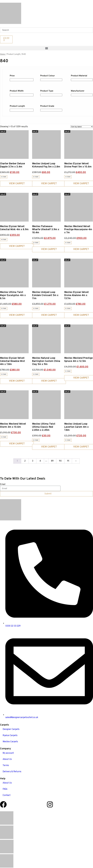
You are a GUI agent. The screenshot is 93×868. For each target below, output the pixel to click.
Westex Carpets (10, 742)
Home (2, 54)
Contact (7, 795)
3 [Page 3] (33, 461)
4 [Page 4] (40, 461)
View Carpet (17, 184)
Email (3, 484)
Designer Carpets (11, 729)
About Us (7, 759)
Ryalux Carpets (10, 736)
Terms (6, 765)
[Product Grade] (51, 110)
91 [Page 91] (68, 461)
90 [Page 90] (60, 461)
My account (8, 753)
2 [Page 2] (25, 461)
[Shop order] (82, 127)
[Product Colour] (51, 80)
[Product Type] (51, 95)
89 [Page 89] (52, 461)
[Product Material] (82, 80)
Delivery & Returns (12, 772)
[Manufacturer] (82, 95)
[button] (47, 48)
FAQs (5, 789)
